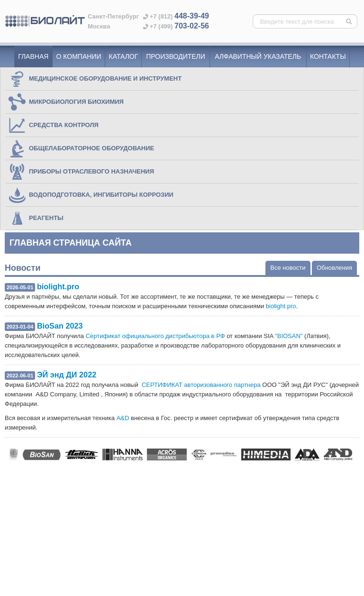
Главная (33, 56)
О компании (79, 56)
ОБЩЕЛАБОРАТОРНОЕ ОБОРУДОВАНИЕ (81, 148)
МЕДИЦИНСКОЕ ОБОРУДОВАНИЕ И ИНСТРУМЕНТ (95, 79)
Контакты (328, 56)
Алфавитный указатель (258, 56)
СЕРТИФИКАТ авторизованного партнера (201, 385)
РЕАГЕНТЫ (36, 218)
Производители (176, 56)
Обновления (334, 268)
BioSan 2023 (60, 326)
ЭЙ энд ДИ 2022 (67, 375)
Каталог (124, 56)
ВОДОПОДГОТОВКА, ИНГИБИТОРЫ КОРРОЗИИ (91, 195)
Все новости (288, 268)
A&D (123, 418)
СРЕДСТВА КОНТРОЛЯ (53, 125)
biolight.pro (58, 286)
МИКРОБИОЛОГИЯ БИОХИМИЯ (66, 102)
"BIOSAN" (289, 336)
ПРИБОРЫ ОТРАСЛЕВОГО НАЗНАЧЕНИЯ (81, 172)
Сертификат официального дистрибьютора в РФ (155, 336)
